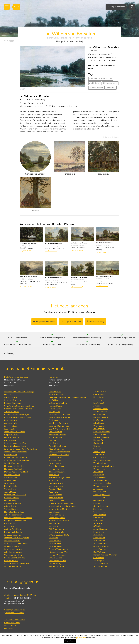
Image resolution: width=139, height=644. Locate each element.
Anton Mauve (10, 492)
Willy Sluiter (54, 524)
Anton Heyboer (100, 481)
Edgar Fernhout (56, 438)
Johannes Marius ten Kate (15, 443)
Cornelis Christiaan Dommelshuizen (20, 406)
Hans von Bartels (101, 409)
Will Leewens (99, 498)
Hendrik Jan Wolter (57, 561)
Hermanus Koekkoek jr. (14, 469)
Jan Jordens (98, 489)
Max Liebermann (56, 486)
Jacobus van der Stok (13, 549)
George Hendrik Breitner (60, 418)
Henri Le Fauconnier (102, 461)
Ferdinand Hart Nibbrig (59, 455)
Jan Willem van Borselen (60, 415)
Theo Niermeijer (56, 498)
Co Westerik (99, 558)
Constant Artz (55, 392)
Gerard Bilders (11, 398)
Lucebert (97, 503)
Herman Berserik (101, 418)
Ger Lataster (99, 501)
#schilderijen (95, 83)
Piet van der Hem (56, 469)
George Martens (101, 506)
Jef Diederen (99, 455)
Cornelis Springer (12, 547)
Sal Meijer (98, 509)
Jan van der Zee (100, 567)
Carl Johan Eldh (56, 432)
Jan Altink (98, 400)
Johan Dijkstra (99, 452)
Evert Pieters (55, 512)
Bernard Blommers (13, 403)
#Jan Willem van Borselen (101, 79)
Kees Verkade (55, 541)
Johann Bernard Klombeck (16, 452)
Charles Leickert (11, 478)
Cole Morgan (99, 512)
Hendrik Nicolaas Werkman (105, 555)
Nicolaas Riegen (11, 501)
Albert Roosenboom (13, 515)
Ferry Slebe (99, 532)
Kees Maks (53, 492)
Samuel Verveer (11, 561)
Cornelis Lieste (11, 481)
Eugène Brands (100, 435)
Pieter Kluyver (11, 455)
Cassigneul (98, 443)
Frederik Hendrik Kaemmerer (61, 504)
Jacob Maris (9, 484)
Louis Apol (9, 395)
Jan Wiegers (99, 561)
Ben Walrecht (99, 552)
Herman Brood (100, 440)
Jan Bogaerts (54, 412)
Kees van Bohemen (102, 432)
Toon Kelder (54, 481)
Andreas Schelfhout (13, 529)
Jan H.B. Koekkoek (12, 463)
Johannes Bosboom (12, 400)
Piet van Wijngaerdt (58, 555)
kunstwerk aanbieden (14, 613)
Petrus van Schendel (13, 532)
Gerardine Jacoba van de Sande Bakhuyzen (67, 398)
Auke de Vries (99, 541)
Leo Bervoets (99, 420)
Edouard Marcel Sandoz (59, 521)
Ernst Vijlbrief (99, 538)
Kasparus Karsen (11, 435)
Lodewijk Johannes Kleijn (15, 446)
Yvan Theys (98, 535)
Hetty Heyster (55, 463)
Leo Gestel (54, 443)
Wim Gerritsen (100, 463)
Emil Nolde (98, 518)
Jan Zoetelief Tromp (13, 567)
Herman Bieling (56, 406)
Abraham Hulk (11, 423)
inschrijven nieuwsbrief (15, 610)
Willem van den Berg (58, 403)
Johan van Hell (55, 461)
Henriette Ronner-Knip (14, 512)
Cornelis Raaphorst (57, 518)
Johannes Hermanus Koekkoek (17, 461)
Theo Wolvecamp (101, 564)
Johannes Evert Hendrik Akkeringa (19, 392)
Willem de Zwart (56, 567)
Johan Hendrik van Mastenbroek (63, 506)
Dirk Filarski (54, 441)
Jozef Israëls (9, 429)
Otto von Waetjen (101, 546)
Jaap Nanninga (100, 515)
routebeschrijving (95, 322)
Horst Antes (99, 397)
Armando (97, 406)
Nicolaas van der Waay (59, 552)
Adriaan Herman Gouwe (104, 466)
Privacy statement (12, 623)
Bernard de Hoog (56, 466)
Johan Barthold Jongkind (15, 432)
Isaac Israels (54, 475)
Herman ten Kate (12, 438)
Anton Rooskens (100, 529)
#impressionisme (110, 83)
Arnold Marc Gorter (57, 446)
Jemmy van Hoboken (102, 483)
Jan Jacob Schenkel (12, 535)
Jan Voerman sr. (55, 547)
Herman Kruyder (56, 484)
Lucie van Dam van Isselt (60, 426)
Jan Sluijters (54, 527)
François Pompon (56, 515)
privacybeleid (81, 638)
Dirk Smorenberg (56, 529)
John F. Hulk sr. (11, 426)
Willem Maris (10, 489)
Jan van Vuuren (100, 544)
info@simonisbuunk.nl (44, 322)
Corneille (97, 449)
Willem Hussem (101, 486)
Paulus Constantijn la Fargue (17, 415)
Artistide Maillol (56, 489)
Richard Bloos (55, 409)
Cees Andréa (99, 395)
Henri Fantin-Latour (57, 435)
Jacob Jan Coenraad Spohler (16, 544)
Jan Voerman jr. (55, 544)
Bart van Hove (10, 420)
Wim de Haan (99, 469)
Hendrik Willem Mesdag (15, 495)
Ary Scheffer (10, 527)
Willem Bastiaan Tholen (59, 535)
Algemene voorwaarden (15, 620)
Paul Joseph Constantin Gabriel (18, 418)
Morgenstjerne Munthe (59, 509)
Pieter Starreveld (56, 532)
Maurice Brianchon (101, 438)
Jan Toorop (54, 538)
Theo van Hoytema (57, 472)
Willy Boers (99, 426)
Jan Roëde (98, 524)
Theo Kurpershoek (101, 495)
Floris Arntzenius (56, 395)
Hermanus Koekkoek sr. (14, 466)
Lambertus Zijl (55, 564)
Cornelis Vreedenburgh (59, 549)
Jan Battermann (100, 412)
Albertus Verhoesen (13, 552)
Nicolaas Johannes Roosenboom (18, 518)
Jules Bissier (99, 423)
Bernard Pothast (11, 498)
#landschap (110, 88)
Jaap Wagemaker (101, 549)
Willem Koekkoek (12, 475)
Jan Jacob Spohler (12, 541)
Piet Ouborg (99, 521)
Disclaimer (9, 629)
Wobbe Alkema (100, 392)
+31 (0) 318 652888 (71, 322)
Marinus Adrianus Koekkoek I (17, 472)
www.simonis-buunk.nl (14, 601)
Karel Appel (99, 403)
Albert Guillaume (57, 449)
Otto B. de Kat (100, 492)
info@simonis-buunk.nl (14, 604)
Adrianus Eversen (12, 412)
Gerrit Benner (99, 415)
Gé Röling (98, 526)
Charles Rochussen (12, 504)
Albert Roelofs (11, 506)
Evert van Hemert (57, 458)
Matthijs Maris (10, 486)
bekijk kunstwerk (26, 251)
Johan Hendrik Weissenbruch (17, 564)
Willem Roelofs (11, 509)
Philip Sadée (10, 524)
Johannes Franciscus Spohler (17, 538)
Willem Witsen (56, 558)
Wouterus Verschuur (13, 555)
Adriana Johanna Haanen (59, 452)
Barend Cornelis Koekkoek (16, 458)
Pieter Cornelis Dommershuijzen (18, 409)
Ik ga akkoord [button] (70, 641)
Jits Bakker (53, 400)
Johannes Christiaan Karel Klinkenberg (21, 449)
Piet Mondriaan (55, 495)
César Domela (99, 458)
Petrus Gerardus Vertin (14, 558)
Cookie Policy (10, 626)
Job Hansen (98, 472)
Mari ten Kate (10, 441)
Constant (97, 446)
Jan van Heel (99, 475)
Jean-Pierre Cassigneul (59, 423)
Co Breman (54, 420)
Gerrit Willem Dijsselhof (59, 429)
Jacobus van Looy (56, 501)
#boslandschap (96, 88)
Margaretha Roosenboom (15, 521)
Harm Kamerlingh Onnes (59, 478)
